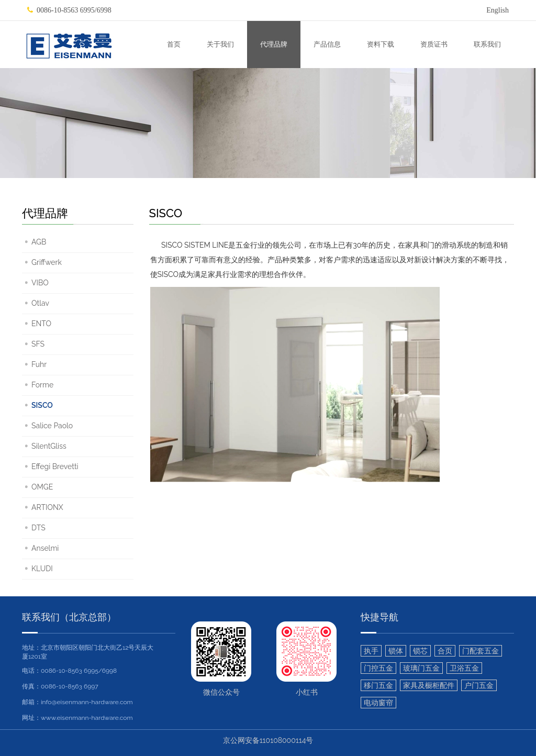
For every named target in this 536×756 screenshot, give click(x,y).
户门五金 (479, 685)
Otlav (40, 303)
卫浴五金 (464, 668)
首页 (174, 44)
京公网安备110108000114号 (268, 740)
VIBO (40, 283)
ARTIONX (47, 507)
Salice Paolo (52, 426)
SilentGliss (49, 446)
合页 (445, 651)
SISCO (42, 405)
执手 (371, 651)
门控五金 (378, 668)
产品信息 (327, 44)
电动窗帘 (378, 703)
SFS (38, 344)
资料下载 (381, 44)
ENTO (41, 324)
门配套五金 (481, 651)
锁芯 (420, 651)
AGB (39, 242)
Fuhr (39, 364)
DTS (38, 528)
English (498, 10)
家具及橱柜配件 (429, 685)
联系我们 (487, 44)
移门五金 (378, 685)
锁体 (396, 651)
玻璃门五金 (421, 668)
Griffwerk (47, 262)
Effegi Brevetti (55, 466)
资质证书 (434, 44)
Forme (42, 385)
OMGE (42, 487)
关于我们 (220, 44)
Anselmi (45, 548)
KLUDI (42, 569)
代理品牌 (274, 44)
